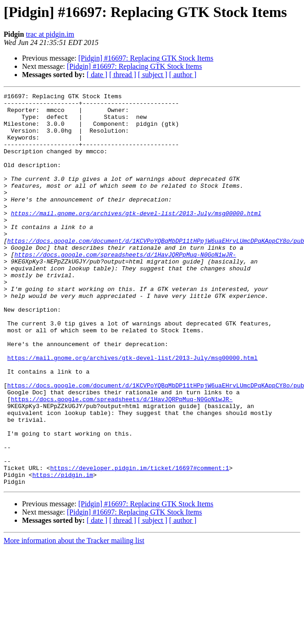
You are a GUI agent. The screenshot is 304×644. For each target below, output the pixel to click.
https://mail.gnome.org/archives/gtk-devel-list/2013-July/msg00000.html (136, 238)
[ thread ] (123, 75)
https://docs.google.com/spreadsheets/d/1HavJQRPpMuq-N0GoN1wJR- (125, 287)
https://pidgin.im (63, 552)
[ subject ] (153, 75)
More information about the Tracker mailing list (74, 619)
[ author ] (183, 75)
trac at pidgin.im (50, 34)
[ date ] (97, 75)
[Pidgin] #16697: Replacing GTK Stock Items (146, 58)
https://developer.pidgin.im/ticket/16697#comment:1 (139, 543)
